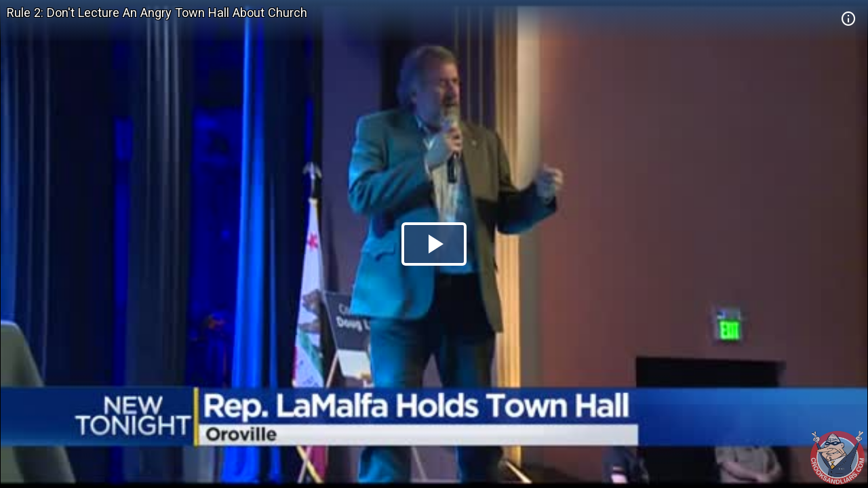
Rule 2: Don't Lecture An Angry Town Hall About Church (157, 13)
